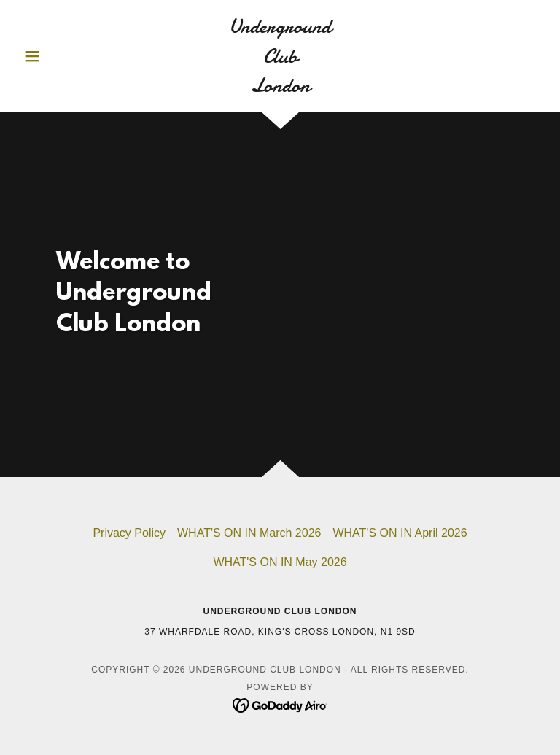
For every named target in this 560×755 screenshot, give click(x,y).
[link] (280, 88)
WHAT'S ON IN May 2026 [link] (280, 562)
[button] (57, 56)
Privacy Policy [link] (129, 533)
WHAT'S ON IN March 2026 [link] (249, 533)
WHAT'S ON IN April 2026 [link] (400, 533)
